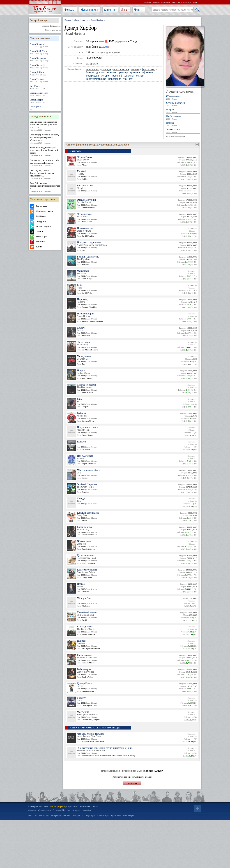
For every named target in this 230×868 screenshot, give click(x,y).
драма (100, 72)
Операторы (90, 815)
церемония (115, 79)
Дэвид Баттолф (45, 66)
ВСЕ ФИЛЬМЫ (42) (176, 137)
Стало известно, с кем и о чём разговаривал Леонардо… (45, 163)
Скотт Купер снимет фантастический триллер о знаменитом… (45, 174)
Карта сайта (177, 2)
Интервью (76, 810)
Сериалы (109, 10)
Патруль (183, 111)
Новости (66, 810)
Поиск (196, 2)
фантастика (149, 69)
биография (92, 76)
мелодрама (93, 69)
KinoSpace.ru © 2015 (38, 807)
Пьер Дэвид (45, 108)
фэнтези (148, 72)
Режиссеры (44, 815)
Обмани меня (183, 98)
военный (118, 76)
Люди (124, 10)
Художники (116, 815)
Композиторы (103, 815)
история (106, 76)
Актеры (54, 815)
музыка (135, 69)
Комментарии (52, 30)
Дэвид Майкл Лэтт (45, 94)
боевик (90, 72)
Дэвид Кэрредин (45, 59)
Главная (147, 2)
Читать (138, 10)
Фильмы (69, 10)
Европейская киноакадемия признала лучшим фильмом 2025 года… (45, 126)
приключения (121, 69)
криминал (136, 72)
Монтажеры (128, 815)
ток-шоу (128, 79)
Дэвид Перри (45, 101)
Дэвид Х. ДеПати (45, 52)
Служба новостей (183, 104)
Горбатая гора (183, 118)
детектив (111, 72)
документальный (134, 76)
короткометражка (96, 79)
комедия (106, 69)
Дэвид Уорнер (45, 80)
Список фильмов (50, 26)
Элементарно (183, 131)
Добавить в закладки (161, 2)
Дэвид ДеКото (45, 73)
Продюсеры (65, 815)
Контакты (187, 2)
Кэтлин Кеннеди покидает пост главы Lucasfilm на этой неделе (45, 152)
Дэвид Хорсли (45, 45)
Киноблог (87, 810)
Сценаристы (78, 815)
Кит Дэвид (45, 87)
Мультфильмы (89, 10)
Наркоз (183, 124)
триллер (123, 72)
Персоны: (33, 815)
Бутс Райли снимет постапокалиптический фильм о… (45, 187)
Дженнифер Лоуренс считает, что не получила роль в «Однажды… (45, 139)
